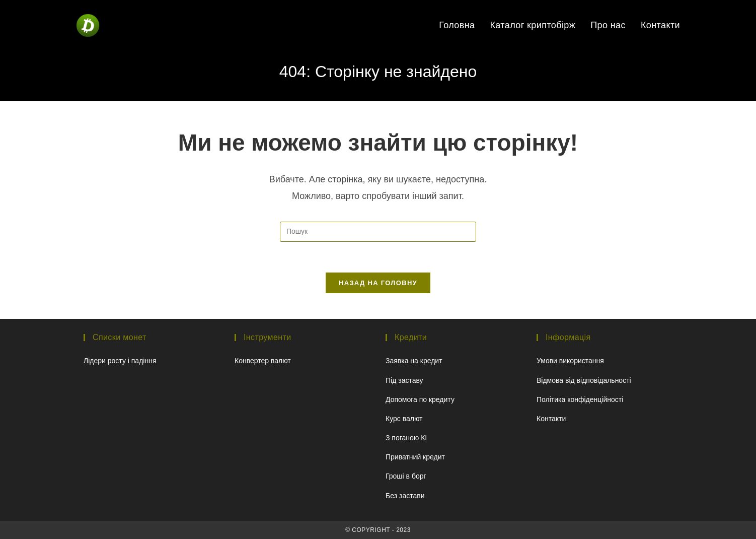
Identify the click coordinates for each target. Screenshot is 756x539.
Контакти (551, 419)
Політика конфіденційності (580, 399)
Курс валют (404, 419)
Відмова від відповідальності (584, 380)
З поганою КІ (406, 438)
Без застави (405, 496)
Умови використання (570, 361)
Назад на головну (378, 283)
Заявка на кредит (414, 361)
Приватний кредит (415, 457)
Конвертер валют (263, 361)
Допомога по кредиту (420, 399)
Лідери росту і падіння (120, 361)
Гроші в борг (406, 476)
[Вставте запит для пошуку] (378, 232)
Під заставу (404, 380)
